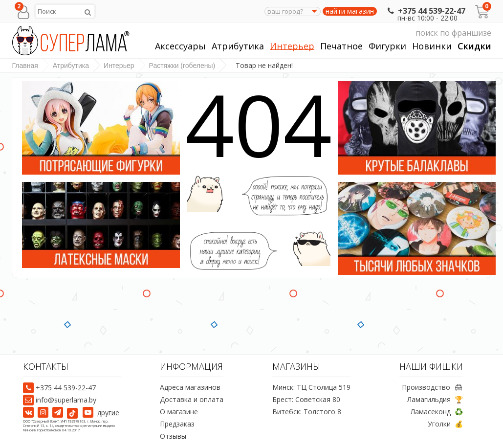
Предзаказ (177, 424)
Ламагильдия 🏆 (435, 399)
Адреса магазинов (190, 387)
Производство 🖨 (432, 387)
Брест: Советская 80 (306, 399)
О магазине (179, 412)
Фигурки (387, 46)
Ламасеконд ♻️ (437, 412)
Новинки (432, 46)
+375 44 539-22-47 (426, 11)
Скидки (474, 46)
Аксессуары (180, 46)
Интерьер (292, 46)
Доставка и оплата (192, 399)
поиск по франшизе (399, 33)
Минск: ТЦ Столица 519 (311, 387)
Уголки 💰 (445, 424)
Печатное (341, 46)
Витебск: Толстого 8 (307, 412)
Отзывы (173, 436)
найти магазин (350, 11)
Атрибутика (238, 46)
